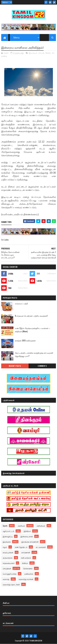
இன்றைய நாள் (27, 536)
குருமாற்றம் (8, 558)
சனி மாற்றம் (26, 558)
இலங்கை (33, 53)
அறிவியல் (41, 526)
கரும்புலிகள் (8, 552)
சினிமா (25, 563)
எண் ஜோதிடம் (21, 547)
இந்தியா (27, 531)
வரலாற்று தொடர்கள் (11, 584)
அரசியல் (21, 526)
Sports (5, 526)
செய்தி (41, 53)
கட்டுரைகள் (41, 547)
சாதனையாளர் (9, 563)
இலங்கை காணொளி (30, 542)
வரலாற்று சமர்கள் (26, 579)
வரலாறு (6, 579)
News (48, 53)
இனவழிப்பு (8, 536)
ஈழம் (5, 547)
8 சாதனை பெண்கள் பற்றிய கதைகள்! (31, 316)
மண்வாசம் (29, 574)
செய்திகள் (7, 568)
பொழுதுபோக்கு (10, 574)
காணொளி (26, 552)
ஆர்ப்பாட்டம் (8, 531)
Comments (42, 366)
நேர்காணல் (28, 568)
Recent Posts (15, 366)
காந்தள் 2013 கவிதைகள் (25, 340)
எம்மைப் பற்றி (21, 303)
